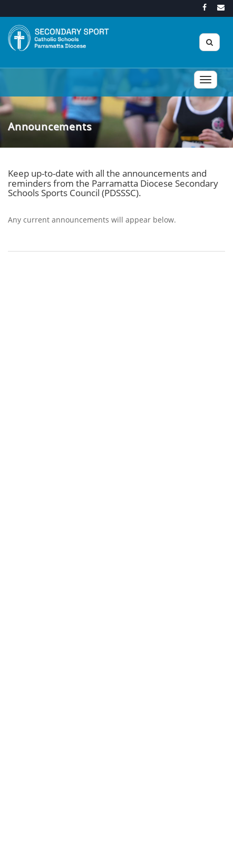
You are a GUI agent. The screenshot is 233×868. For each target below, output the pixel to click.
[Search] (210, 42)
